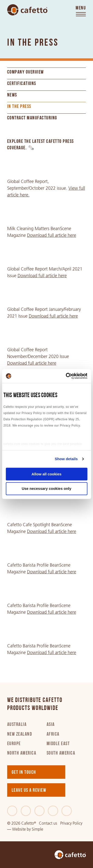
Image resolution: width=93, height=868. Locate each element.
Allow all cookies (46, 474)
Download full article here (52, 235)
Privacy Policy (71, 823)
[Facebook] (12, 811)
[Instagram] (53, 811)
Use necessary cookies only (46, 489)
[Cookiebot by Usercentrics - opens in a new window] (66, 376)
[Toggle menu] (81, 11)
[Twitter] (26, 811)
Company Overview (26, 72)
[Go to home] (27, 10)
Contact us (48, 823)
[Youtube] (67, 811)
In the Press (19, 107)
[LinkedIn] (40, 811)
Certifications (22, 84)
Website (19, 829)
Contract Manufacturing (32, 118)
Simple (37, 829)
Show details (66, 459)
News (12, 95)
